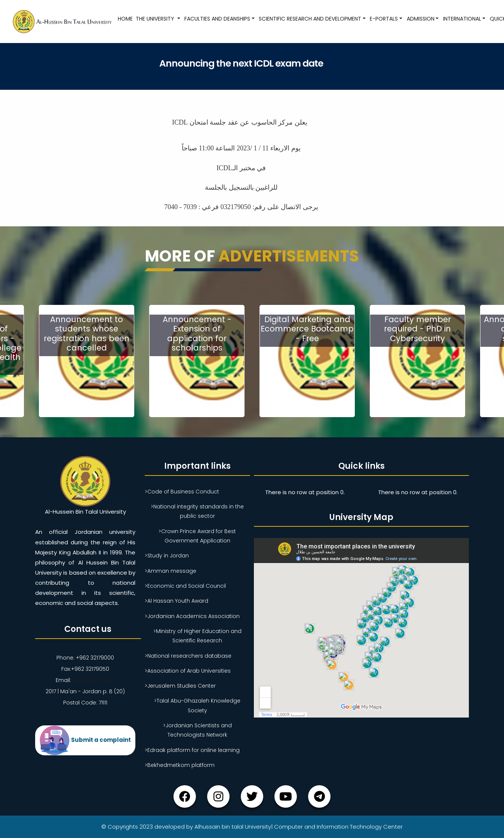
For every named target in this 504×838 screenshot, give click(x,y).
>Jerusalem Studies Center (180, 686)
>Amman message (170, 571)
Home (125, 19)
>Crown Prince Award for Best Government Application (197, 536)
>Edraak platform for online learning (192, 750)
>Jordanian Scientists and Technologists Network (197, 730)
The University (156, 19)
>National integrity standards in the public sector (197, 511)
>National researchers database (188, 656)
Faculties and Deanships (217, 19)
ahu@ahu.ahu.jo (93, 680)
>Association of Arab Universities (188, 671)
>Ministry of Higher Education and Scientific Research (197, 636)
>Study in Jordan (167, 556)
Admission (421, 19)
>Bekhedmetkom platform (180, 765)
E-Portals (384, 19)
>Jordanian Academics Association (192, 616)
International (462, 19)
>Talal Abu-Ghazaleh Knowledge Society (197, 705)
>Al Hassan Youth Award (176, 601)
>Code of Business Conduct (182, 492)
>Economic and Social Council (185, 586)
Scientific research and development (310, 19)
